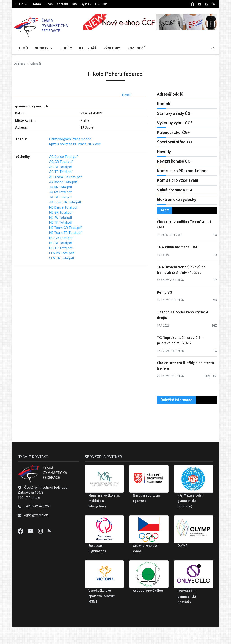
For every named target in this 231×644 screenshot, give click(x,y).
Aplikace (20, 64)
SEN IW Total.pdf (62, 253)
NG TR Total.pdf (61, 248)
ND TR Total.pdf (61, 223)
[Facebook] (21, 531)
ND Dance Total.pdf (63, 207)
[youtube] (200, 4)
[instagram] (207, 4)
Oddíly (66, 48)
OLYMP (182, 546)
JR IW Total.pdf (60, 192)
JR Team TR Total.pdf (65, 202)
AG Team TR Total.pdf (66, 177)
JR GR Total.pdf (61, 187)
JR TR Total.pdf (61, 197)
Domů (36, 4)
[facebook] (192, 4)
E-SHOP (101, 4)
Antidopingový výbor (148, 591)
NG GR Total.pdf (61, 238)
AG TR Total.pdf (61, 172)
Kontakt (62, 4)
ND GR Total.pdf (61, 212)
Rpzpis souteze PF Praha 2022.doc (75, 144)
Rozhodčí (136, 48)
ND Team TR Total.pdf (65, 233)
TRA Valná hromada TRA (177, 247)
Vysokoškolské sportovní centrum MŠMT (102, 596)
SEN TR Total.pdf (62, 258)
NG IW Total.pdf (61, 243)
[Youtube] (31, 531)
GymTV (86, 4)
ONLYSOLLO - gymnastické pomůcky (187, 596)
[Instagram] (41, 531)
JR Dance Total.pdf (63, 182)
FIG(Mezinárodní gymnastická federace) (190, 501)
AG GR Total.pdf (61, 162)
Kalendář (88, 48)
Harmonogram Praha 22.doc (70, 139)
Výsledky (112, 48)
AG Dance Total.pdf (64, 157)
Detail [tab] (126, 95)
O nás (49, 4)
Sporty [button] (42, 48)
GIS (74, 4)
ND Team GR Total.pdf (66, 228)
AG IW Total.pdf (61, 167)
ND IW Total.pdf (61, 218)
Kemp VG (165, 292)
